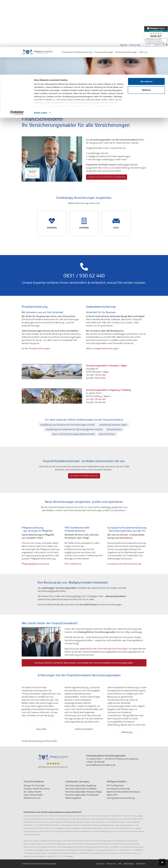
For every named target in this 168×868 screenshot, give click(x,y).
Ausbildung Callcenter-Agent (113, 425)
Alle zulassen (146, 7)
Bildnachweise (129, 864)
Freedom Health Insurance (37, 789)
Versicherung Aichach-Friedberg (81, 789)
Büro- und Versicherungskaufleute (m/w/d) (74, 434)
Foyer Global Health (33, 795)
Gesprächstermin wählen (84, 476)
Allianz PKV (112, 795)
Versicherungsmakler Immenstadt (82, 795)
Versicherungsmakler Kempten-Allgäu (84, 792)
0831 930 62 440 (98, 375)
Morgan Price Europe (34, 785)
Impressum (101, 864)
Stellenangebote (73, 798)
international (126, 538)
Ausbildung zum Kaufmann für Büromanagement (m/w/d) (74, 429)
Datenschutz (111, 864)
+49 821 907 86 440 (95, 762)
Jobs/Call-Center (107, 434)
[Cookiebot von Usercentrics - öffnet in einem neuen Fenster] (17, 38)
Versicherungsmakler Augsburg (81, 785)
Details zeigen (41, 38)
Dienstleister (141, 864)
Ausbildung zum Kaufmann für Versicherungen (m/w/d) (67, 425)
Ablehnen (146, 15)
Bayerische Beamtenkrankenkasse (123, 792)
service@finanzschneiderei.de (101, 765)
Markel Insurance (32, 798)
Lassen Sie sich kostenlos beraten (107, 177)
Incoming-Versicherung (118, 789)
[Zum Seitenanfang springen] (162, 862)
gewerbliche (86, 649)
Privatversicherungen (104, 52)
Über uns (143, 52)
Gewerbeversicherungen (126, 52)
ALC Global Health (32, 792)
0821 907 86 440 (98, 399)
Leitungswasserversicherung (121, 798)
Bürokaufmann (114, 429)
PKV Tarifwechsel (73, 564)
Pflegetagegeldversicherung (35, 564)
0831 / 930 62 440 (130, 45)
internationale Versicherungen (113, 649)
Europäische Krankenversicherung (77, 52)
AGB (120, 864)
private (76, 649)
